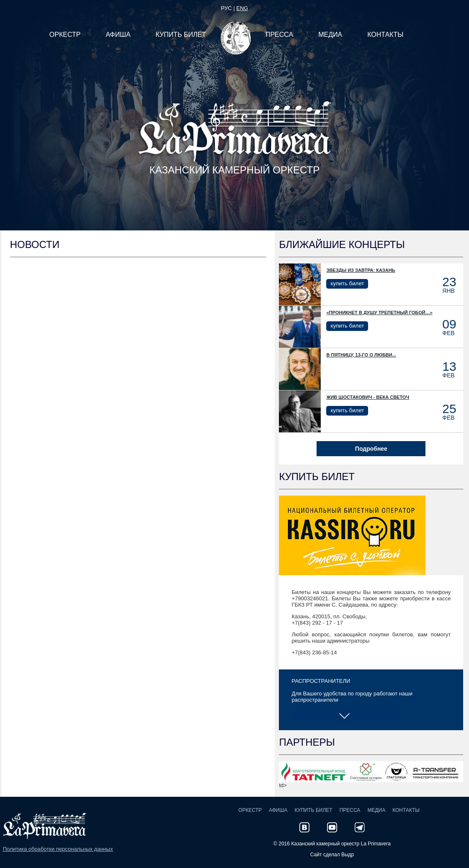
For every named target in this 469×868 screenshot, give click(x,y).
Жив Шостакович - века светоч (368, 397)
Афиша (278, 810)
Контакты (406, 810)
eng (242, 8)
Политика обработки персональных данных (58, 849)
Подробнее (371, 449)
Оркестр (250, 810)
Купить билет (313, 810)
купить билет (347, 283)
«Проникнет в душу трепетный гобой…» (379, 313)
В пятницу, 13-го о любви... (361, 355)
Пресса (350, 810)
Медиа (376, 810)
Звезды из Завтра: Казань (361, 270)
